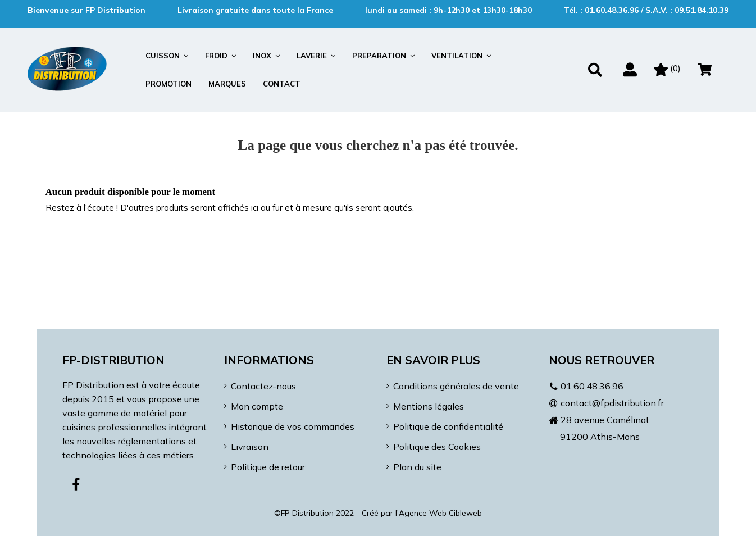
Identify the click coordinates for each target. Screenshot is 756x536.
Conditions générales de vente (456, 386)
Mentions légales (429, 406)
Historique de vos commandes (293, 426)
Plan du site (417, 467)
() (667, 68)
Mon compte (257, 406)
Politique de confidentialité (448, 426)
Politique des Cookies (437, 447)
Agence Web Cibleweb (440, 513)
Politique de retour (268, 467)
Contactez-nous (263, 386)
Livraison (250, 447)
